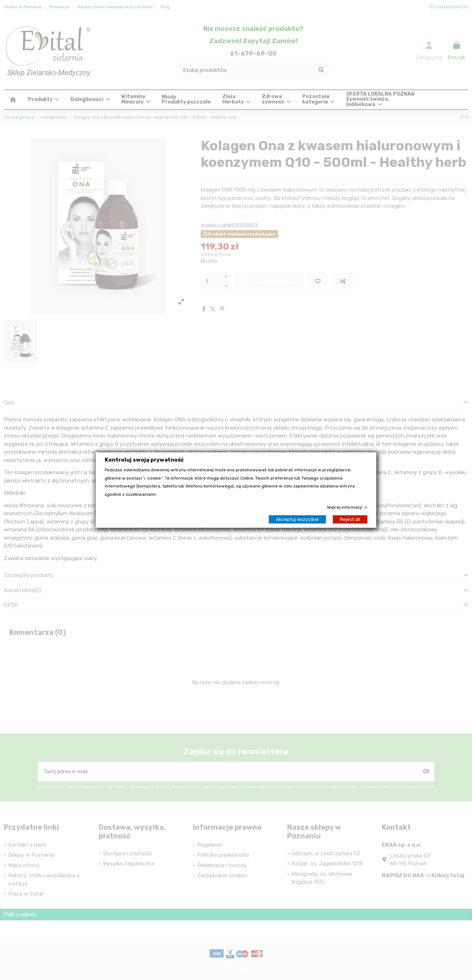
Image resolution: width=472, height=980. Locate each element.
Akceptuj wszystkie (297, 519)
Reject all (350, 519)
